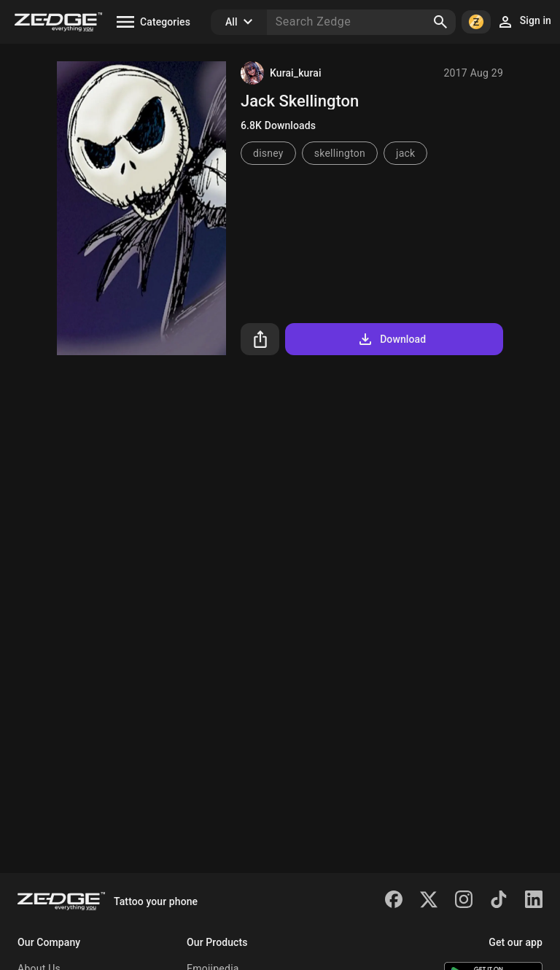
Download (391, 339)
